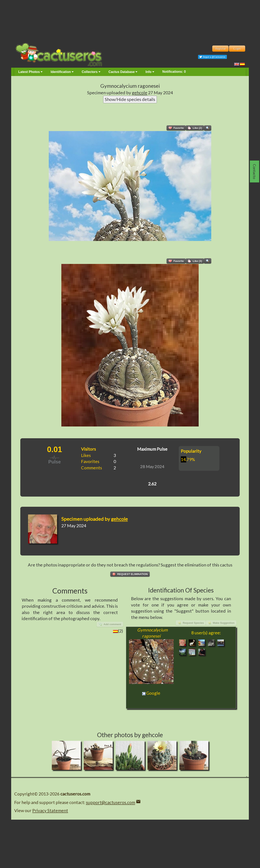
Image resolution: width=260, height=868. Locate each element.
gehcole (140, 93)
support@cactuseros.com (110, 802)
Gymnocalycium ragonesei (130, 86)
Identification (62, 72)
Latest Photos (30, 72)
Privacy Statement (50, 810)
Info (150, 72)
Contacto (255, 171)
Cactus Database (123, 72)
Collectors (91, 72)
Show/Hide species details (130, 99)
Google (151, 693)
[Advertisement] (130, 20)
